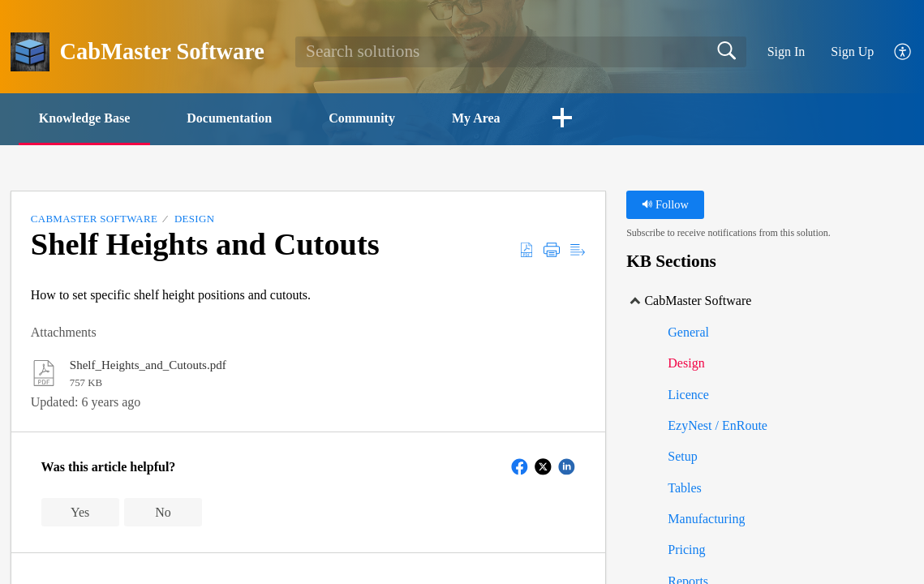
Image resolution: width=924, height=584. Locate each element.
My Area (476, 118)
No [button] (163, 512)
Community (362, 118)
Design (194, 219)
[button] (562, 119)
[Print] (552, 250)
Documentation (229, 118)
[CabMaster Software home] (30, 52)
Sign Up (852, 52)
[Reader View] (578, 250)
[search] (521, 52)
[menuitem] (894, 52)
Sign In (786, 52)
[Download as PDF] (526, 250)
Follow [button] (665, 204)
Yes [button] (80, 512)
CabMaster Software (94, 219)
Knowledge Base (84, 118)
